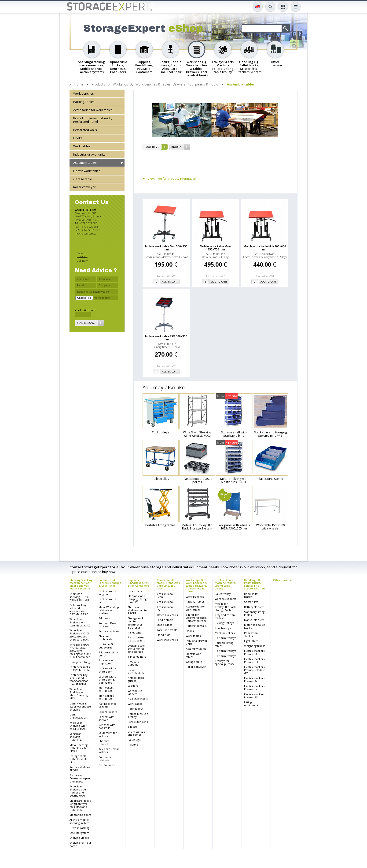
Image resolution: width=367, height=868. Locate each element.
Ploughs (133, 745)
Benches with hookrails (107, 726)
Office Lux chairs (167, 615)
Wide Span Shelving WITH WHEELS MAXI (78, 726)
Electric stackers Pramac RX (254, 696)
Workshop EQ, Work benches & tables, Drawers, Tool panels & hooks (166, 84)
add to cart (170, 282)
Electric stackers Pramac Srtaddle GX (255, 670)
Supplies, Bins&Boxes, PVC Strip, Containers (139, 583)
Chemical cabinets (104, 742)
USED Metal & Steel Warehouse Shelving (80, 706)
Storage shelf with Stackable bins (79, 759)
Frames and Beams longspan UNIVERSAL (80, 778)
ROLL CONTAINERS (136, 671)
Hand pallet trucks (251, 595)
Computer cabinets (105, 759)
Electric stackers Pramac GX (254, 660)
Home (79, 84)
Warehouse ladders (135, 692)
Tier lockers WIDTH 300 (106, 689)
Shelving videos (79, 838)
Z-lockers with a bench (108, 654)
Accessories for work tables (93, 110)
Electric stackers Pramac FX (254, 680)
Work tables (82, 146)
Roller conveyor (84, 187)
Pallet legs (134, 740)
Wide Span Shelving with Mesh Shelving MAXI (79, 694)
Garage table (83, 179)
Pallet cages (135, 632)
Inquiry (176, 147)
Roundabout (136, 709)
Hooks (78, 138)
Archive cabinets (109, 631)
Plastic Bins (135, 591)
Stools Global (165, 625)
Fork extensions (138, 722)
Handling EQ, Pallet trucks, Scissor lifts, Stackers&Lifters (255, 584)
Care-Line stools (167, 630)
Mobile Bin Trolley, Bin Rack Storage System (225, 607)
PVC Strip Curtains (134, 663)
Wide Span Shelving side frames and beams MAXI (78, 791)
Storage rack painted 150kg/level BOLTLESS (136, 623)
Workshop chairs (167, 640)
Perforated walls (85, 130)
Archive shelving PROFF (80, 769)
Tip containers (137, 657)
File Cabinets (106, 765)
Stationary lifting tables (254, 613)
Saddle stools (165, 620)
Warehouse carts (225, 599)
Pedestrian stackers (251, 634)
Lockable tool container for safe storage (136, 649)
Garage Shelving (80, 662)
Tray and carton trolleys (225, 616)
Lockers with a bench (108, 600)
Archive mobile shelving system (79, 821)
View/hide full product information (172, 179)
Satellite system (79, 833)
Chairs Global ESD (165, 608)
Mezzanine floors (80, 815)
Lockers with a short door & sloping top (108, 680)
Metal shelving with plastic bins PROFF (79, 748)
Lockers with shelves (106, 718)
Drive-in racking (79, 828)
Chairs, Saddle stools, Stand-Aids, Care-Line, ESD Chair (169, 584)
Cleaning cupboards (105, 638)
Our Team (83, 261)
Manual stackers (254, 620)
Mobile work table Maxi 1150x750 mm (215, 248)
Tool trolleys (223, 628)
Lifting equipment (251, 704)
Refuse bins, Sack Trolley (139, 715)
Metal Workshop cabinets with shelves (109, 610)
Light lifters (251, 641)
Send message (86, 323)
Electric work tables (87, 171)
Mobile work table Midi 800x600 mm (265, 248)
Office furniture (283, 580)
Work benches (84, 93)
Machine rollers (225, 633)
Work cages (135, 704)
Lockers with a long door (108, 592)
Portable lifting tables (224, 644)
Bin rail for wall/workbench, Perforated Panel (93, 120)
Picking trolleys (224, 623)
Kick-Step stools (138, 699)
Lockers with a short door (108, 670)
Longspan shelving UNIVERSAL (76, 737)
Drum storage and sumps (136, 733)
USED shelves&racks (79, 716)
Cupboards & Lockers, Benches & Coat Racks (110, 583)
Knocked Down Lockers (108, 625)
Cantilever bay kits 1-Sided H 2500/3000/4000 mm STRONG (79, 680)
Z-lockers (104, 618)
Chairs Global (165, 602)
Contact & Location (82, 255)
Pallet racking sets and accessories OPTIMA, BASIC (79, 610)
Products (98, 84)
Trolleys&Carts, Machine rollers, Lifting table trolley (225, 584)
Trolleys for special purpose (225, 662)
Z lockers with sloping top (107, 662)
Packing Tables (84, 102)
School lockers (108, 712)
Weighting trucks (255, 646)
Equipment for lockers (108, 734)
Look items (152, 147)
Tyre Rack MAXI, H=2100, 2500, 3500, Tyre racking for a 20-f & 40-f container (80, 651)
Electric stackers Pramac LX (254, 688)
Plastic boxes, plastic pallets (136, 639)
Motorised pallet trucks (254, 626)
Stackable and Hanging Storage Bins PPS (138, 599)
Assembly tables (241, 84)
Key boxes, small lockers (109, 750)
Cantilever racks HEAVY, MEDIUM (80, 668)
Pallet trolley (223, 594)
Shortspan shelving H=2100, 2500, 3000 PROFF (80, 597)
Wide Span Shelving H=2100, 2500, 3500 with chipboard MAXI (80, 635)
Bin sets (133, 727)
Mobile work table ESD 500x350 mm (166, 338)
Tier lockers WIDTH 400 (106, 697)
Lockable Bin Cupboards (106, 646)
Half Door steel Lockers (108, 705)
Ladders (133, 686)
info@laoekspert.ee (86, 233)
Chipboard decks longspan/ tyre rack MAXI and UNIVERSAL (80, 805)
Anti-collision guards (136, 679)
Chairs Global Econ (165, 595)
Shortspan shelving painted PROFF (138, 610)
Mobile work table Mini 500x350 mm (166, 248)
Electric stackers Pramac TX (254, 652)
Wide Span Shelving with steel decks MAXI (80, 622)
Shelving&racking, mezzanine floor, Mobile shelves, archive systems (81, 584)
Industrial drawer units (89, 154)
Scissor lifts (251, 602)
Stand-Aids (163, 635)
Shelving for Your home (80, 844)
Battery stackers (254, 607)
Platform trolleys (225, 638)
